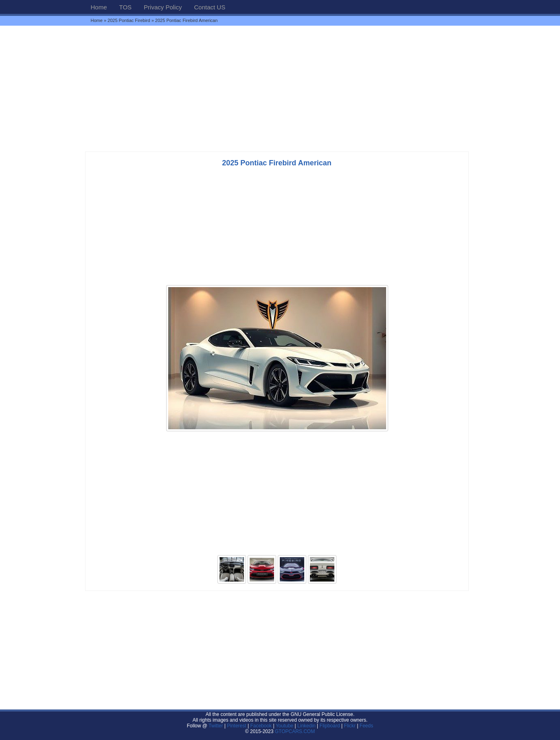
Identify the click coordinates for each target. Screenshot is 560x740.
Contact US (210, 7)
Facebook (261, 726)
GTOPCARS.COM (295, 731)
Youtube (285, 726)
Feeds (366, 726)
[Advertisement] (280, 88)
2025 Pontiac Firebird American (277, 163)
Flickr (350, 726)
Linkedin (306, 726)
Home (99, 7)
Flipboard (330, 726)
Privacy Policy (163, 7)
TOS (126, 7)
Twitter (216, 726)
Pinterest (236, 726)
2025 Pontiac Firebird (129, 20)
